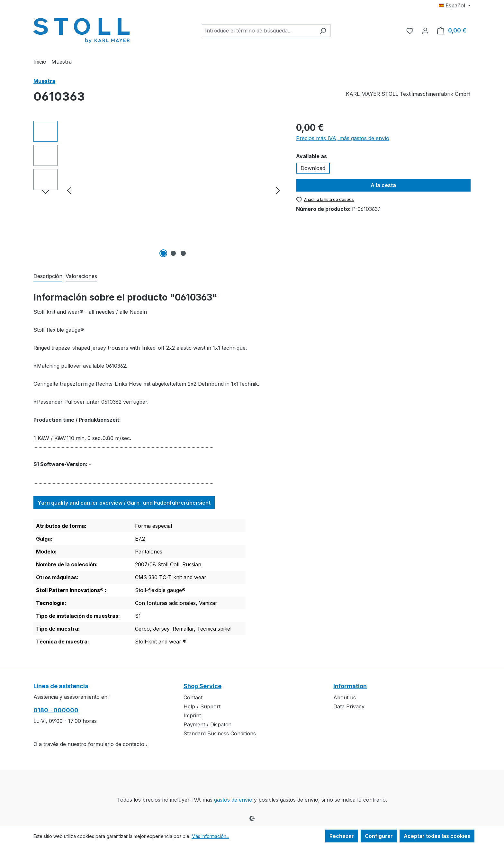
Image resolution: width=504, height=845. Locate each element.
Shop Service (203, 686)
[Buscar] (323, 31)
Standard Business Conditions (220, 733)
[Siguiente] (278, 190)
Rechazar (342, 836)
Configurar (379, 836)
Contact (193, 697)
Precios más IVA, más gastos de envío (343, 138)
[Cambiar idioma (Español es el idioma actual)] (455, 5)
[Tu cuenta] (425, 31)
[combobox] (259, 31)
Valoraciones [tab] (81, 276)
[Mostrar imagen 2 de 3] (173, 253)
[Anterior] (69, 190)
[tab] (48, 276)
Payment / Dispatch (207, 724)
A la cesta (383, 185)
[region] (158, 190)
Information (350, 686)
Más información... (210, 836)
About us (345, 697)
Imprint (192, 715)
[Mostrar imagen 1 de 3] (163, 253)
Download (313, 168)
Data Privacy (349, 706)
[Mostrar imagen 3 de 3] (183, 253)
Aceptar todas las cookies (437, 836)
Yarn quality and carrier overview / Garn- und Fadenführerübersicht (124, 503)
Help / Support (202, 706)
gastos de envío (233, 800)
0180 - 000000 (56, 710)
